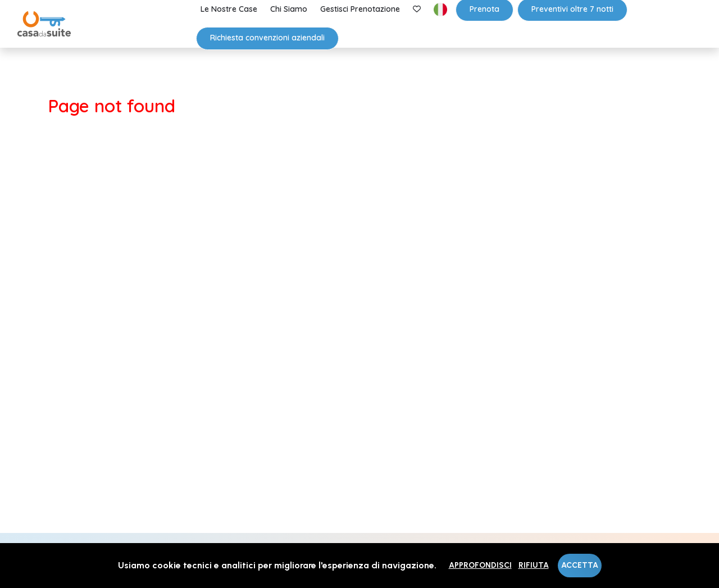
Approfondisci (480, 565)
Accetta (580, 565)
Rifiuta (534, 565)
